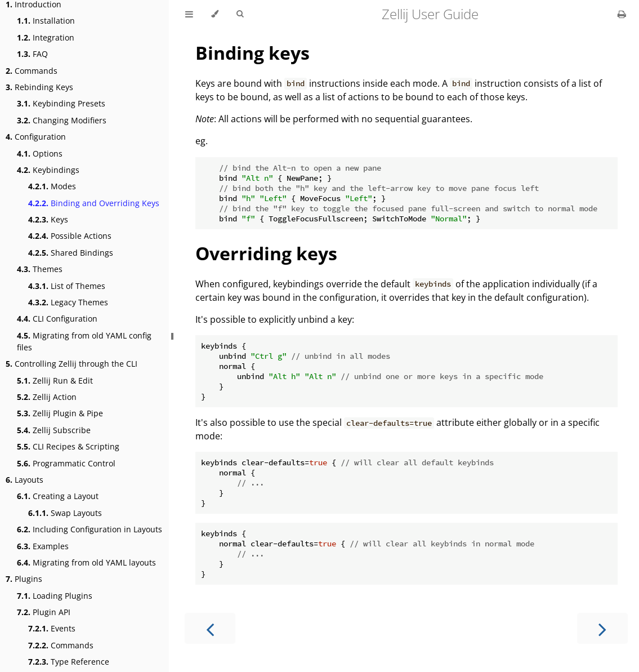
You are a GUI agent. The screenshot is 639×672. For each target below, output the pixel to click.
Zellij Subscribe (54, 430)
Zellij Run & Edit (55, 380)
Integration (46, 37)
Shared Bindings (71, 253)
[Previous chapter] (210, 628)
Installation (46, 21)
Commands (32, 71)
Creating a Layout (58, 496)
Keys (48, 219)
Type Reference (69, 662)
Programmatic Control (66, 463)
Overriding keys (266, 253)
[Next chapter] (602, 628)
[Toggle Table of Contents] (189, 14)
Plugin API (44, 612)
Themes (40, 269)
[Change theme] (215, 14)
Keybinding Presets (61, 103)
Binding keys (253, 53)
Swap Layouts (65, 513)
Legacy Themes (68, 302)
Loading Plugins (55, 596)
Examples (43, 546)
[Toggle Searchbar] (240, 14)
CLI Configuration (57, 319)
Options (40, 153)
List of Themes (67, 286)
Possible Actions (70, 236)
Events (52, 628)
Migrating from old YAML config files (84, 341)
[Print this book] (622, 14)
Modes (52, 186)
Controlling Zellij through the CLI (72, 364)
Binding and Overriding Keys (94, 203)
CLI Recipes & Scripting (68, 446)
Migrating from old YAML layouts (86, 562)
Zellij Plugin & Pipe (60, 413)
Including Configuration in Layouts (90, 529)
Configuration (36, 137)
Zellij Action (47, 397)
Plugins (24, 579)
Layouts (24, 480)
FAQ (32, 54)
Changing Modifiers (62, 120)
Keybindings (48, 170)
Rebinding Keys (39, 87)
